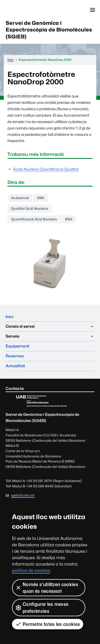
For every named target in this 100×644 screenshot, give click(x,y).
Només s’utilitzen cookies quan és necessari (47, 588)
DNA (41, 198)
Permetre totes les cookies (48, 624)
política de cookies (31, 570)
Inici (10, 317)
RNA (69, 219)
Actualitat (15, 366)
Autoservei (20, 198)
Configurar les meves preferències (42, 607)
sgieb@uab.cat (23, 495)
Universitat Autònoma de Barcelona (28, 10)
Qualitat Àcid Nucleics (30, 208)
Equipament (17, 346)
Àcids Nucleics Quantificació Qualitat (46, 169)
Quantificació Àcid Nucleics (34, 219)
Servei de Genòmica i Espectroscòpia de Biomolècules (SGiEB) (49, 30)
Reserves (15, 356)
